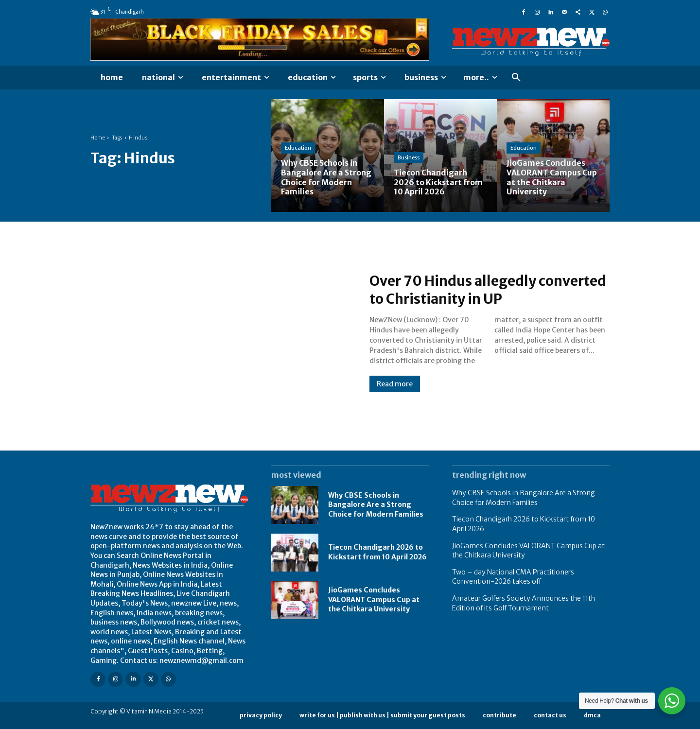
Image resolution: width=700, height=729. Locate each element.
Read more (395, 384)
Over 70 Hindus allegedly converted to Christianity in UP (478, 290)
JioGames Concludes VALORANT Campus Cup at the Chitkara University (374, 599)
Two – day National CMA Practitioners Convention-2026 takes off (513, 577)
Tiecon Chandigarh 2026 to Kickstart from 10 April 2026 (377, 552)
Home (98, 138)
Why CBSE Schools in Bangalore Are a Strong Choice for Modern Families (376, 505)
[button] (516, 78)
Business (409, 158)
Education (298, 149)
